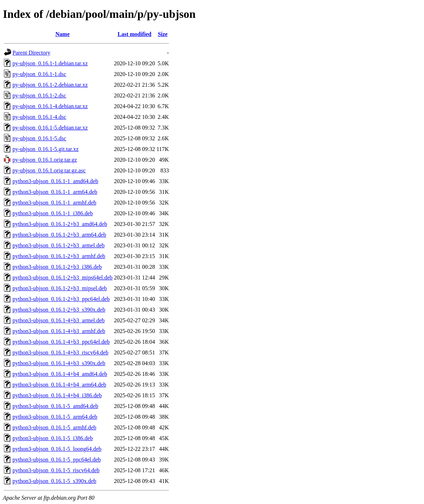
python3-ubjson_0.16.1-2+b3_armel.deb (58, 245)
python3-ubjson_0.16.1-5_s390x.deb (54, 481)
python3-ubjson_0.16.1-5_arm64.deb (55, 417)
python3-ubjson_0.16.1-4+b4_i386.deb (57, 395)
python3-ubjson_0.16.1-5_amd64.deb (55, 406)
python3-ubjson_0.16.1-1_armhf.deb (54, 203)
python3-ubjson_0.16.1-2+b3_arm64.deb (59, 235)
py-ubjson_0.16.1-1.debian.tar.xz (50, 63)
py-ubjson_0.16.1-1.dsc (39, 74)
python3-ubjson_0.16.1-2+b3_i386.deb (57, 267)
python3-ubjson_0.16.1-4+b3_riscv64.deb (60, 352)
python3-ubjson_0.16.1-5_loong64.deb (57, 449)
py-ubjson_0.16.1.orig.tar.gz (45, 160)
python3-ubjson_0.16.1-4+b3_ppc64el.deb (61, 342)
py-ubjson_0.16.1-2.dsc (39, 95)
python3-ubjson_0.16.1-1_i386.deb (53, 213)
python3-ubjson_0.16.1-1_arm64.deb (55, 192)
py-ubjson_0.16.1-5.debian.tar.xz (50, 128)
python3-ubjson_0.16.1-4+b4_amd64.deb (60, 374)
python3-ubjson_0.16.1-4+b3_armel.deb (58, 320)
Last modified (135, 34)
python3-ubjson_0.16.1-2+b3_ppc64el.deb (61, 299)
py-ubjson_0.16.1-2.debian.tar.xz (50, 85)
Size (163, 34)
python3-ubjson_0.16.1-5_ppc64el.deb (57, 460)
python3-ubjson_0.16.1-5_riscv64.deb (56, 470)
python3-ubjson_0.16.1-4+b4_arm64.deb (59, 385)
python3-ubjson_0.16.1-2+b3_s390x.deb (59, 310)
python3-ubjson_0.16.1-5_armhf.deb (54, 427)
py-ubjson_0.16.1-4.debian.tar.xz (50, 106)
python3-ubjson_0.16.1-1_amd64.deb (55, 181)
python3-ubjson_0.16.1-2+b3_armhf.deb (59, 256)
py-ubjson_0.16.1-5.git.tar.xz (45, 149)
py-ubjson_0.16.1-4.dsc (39, 117)
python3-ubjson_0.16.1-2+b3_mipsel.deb (60, 288)
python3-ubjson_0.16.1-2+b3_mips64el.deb (63, 278)
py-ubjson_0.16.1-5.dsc (39, 138)
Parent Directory (31, 53)
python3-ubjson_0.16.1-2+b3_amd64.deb (60, 224)
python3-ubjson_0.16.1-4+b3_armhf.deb (59, 331)
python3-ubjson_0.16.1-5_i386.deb (53, 438)
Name (62, 34)
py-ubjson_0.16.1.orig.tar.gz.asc (49, 170)
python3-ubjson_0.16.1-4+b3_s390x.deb (59, 363)
